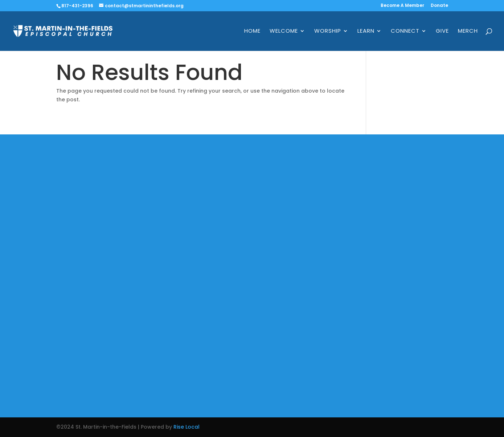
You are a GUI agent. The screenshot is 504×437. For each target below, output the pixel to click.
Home (252, 31)
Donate (439, 6)
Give (442, 31)
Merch (468, 31)
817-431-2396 (77, 6)
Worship (328, 31)
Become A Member (402, 6)
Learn (366, 31)
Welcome (284, 31)
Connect (405, 31)
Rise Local (187, 427)
